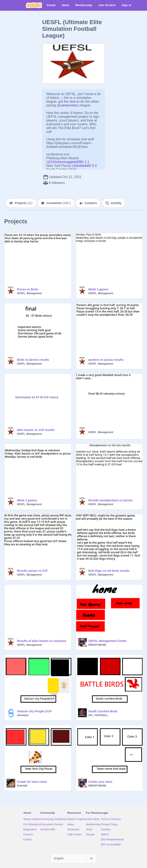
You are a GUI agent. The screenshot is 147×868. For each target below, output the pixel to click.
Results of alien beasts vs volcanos (42, 641)
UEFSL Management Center (108, 641)
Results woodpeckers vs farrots (111, 500)
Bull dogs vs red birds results (109, 571)
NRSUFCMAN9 (97, 645)
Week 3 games (98, 289)
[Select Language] (74, 858)
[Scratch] (34, 5)
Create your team (100, 782)
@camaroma (67, 105)
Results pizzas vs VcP (32, 571)
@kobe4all (82, 166)
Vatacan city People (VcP (34, 711)
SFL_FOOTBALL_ (99, 715)
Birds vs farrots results (33, 360)
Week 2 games (27, 500)
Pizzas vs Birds (28, 289)
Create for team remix (32, 782)
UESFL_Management (29, 293)
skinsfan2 (23, 715)
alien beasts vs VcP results (36, 430)
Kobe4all (22, 786)
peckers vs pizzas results (106, 360)
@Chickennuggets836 (65, 162)
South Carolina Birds (103, 711)
